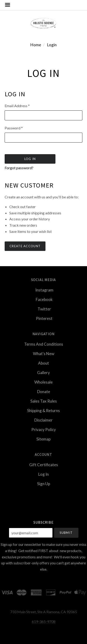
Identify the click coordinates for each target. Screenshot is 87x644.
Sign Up (44, 483)
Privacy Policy (44, 430)
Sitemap (43, 439)
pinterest (43, 318)
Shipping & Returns (43, 411)
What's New (44, 354)
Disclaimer (43, 420)
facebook (43, 299)
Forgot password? (19, 168)
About (43, 363)
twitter (44, 309)
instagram (44, 290)
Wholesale (43, 382)
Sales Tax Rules (44, 401)
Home (36, 45)
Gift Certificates (44, 465)
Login (52, 45)
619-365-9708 (44, 621)
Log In (43, 474)
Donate (44, 392)
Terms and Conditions (44, 344)
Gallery (43, 373)
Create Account (25, 246)
